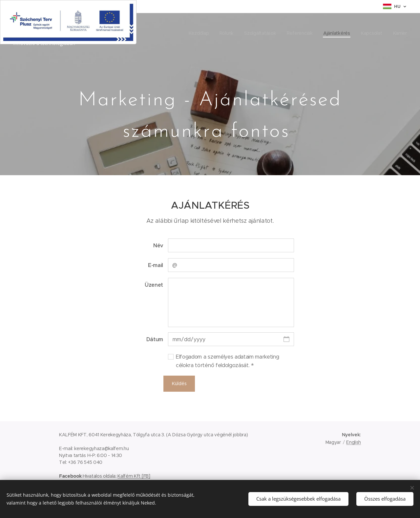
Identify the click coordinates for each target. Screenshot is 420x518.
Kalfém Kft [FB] (134, 476)
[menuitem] (197, 33)
